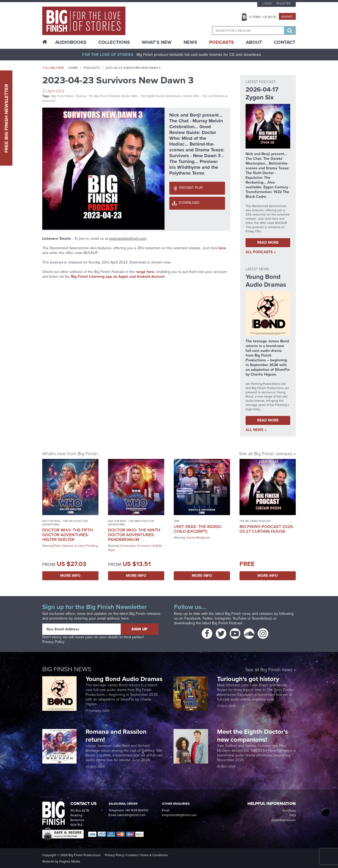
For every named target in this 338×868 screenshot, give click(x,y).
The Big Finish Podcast (104, 96)
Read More (268, 243)
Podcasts (222, 42)
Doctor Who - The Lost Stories (204, 96)
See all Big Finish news (269, 670)
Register (283, 3)
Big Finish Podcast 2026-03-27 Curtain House (267, 529)
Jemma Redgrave (198, 538)
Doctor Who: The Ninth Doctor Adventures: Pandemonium (134, 535)
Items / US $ (263, 17)
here (222, 248)
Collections (114, 42)
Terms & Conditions (154, 855)
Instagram (223, 618)
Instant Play (191, 188)
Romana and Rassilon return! (116, 736)
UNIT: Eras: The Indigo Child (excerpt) (198, 529)
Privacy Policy (53, 642)
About (254, 42)
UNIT (177, 521)
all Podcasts (259, 252)
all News (254, 430)
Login (267, 3)
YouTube (239, 618)
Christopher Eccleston (136, 546)
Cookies (132, 855)
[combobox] (248, 30)
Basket (287, 17)
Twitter (208, 618)
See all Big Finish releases (266, 454)
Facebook (192, 618)
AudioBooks (71, 42)
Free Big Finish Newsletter (6, 118)
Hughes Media (70, 861)
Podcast (81, 96)
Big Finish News (63, 96)
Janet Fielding (88, 546)
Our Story (289, 811)
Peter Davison (64, 546)
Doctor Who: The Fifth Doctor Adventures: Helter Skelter (68, 535)
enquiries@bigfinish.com (179, 815)
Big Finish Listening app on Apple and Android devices (118, 277)
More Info (70, 576)
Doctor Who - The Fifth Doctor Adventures (65, 523)
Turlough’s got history (249, 679)
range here (145, 272)
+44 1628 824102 (137, 810)
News (190, 42)
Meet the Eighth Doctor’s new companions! (252, 736)
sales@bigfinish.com (131, 815)
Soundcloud (262, 618)
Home (73, 68)
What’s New (157, 42)
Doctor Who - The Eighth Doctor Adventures (151, 96)
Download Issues (284, 820)
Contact (285, 42)
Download (189, 203)
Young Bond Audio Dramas (125, 679)
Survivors (49, 101)
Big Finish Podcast (227, 623)
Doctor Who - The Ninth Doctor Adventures (131, 523)
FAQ (293, 815)
